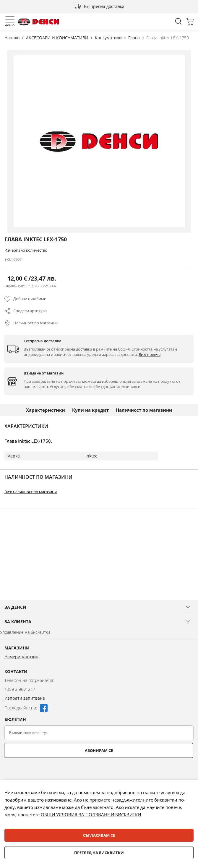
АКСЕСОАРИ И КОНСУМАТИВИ (58, 38)
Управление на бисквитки (25, 658)
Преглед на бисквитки (99, 853)
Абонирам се (99, 776)
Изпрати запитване (25, 724)
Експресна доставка (104, 6)
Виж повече (150, 354)
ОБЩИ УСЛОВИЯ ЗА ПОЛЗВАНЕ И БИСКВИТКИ (91, 815)
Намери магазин (21, 683)
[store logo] (38, 22)
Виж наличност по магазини (31, 492)
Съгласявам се (99, 835)
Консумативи (109, 38)
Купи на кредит (90, 410)
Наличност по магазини (35, 323)
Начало (13, 38)
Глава (135, 38)
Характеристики (46, 410)
